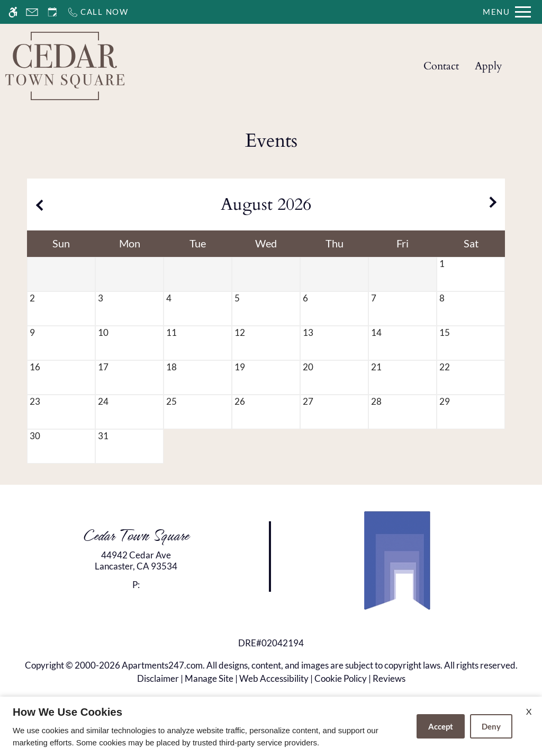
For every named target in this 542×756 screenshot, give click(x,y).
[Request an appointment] (52, 12)
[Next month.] (494, 205)
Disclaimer (158, 678)
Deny (491, 726)
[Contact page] (32, 12)
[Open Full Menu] (507, 12)
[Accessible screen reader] (13, 12)
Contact (441, 66)
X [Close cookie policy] (529, 711)
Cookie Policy (341, 678)
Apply (489, 66)
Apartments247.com (162, 665)
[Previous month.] (38, 205)
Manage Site (209, 678)
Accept (441, 726)
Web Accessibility (274, 678)
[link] (136, 561)
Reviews (389, 678)
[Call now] (98, 12)
